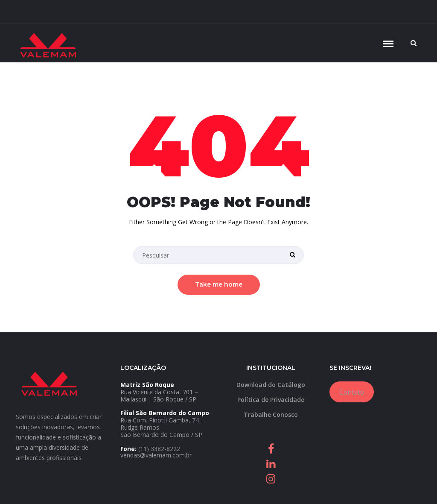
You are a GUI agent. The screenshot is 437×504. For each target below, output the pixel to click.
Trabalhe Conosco (271, 415)
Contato (352, 392)
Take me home (219, 284)
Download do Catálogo (271, 385)
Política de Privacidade (271, 400)
